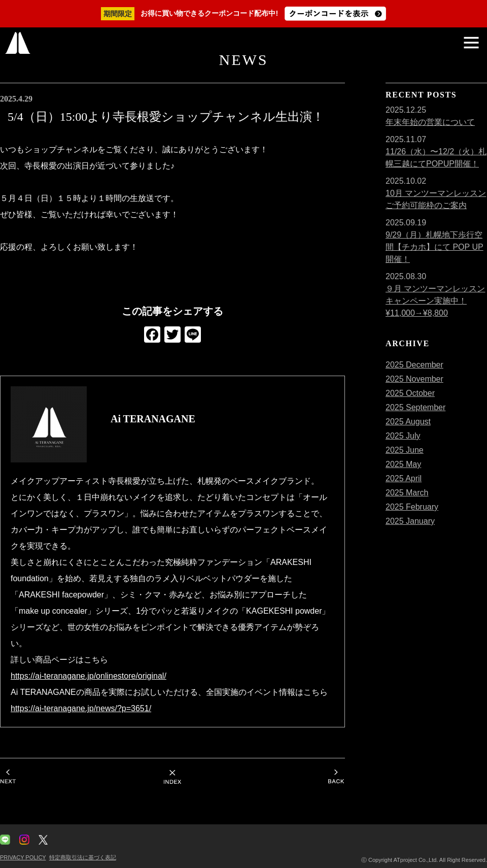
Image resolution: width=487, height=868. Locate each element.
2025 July (403, 436)
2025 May (403, 464)
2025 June (405, 450)
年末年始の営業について (430, 122)
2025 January (410, 521)
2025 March (407, 493)
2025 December (414, 365)
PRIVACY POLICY (23, 857)
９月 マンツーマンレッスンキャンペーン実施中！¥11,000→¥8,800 (435, 301)
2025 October (410, 393)
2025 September (415, 407)
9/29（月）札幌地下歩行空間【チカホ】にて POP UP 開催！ (434, 247)
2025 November (414, 379)
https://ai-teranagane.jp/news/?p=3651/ (81, 708)
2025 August (408, 422)
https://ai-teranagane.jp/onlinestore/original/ (89, 676)
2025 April (404, 478)
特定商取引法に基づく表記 (83, 857)
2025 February (412, 507)
